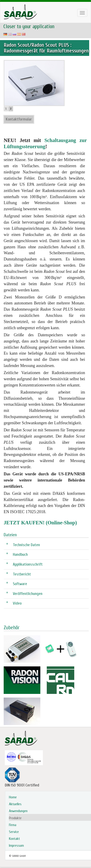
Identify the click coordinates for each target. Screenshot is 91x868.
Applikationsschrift (28, 564)
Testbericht (22, 574)
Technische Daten (26, 545)
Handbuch (20, 554)
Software (20, 584)
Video (17, 603)
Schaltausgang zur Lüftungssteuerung (45, 143)
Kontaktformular (19, 119)
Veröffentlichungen (28, 593)
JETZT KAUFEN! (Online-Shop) (40, 523)
